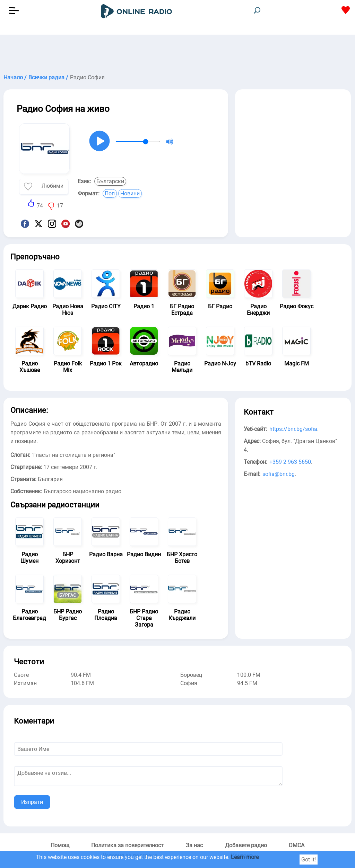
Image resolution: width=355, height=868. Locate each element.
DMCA (297, 845)
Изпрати (32, 802)
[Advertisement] (177, 52)
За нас (194, 845)
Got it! (309, 860)
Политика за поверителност (127, 845)
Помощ (60, 845)
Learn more (245, 857)
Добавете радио (246, 845)
